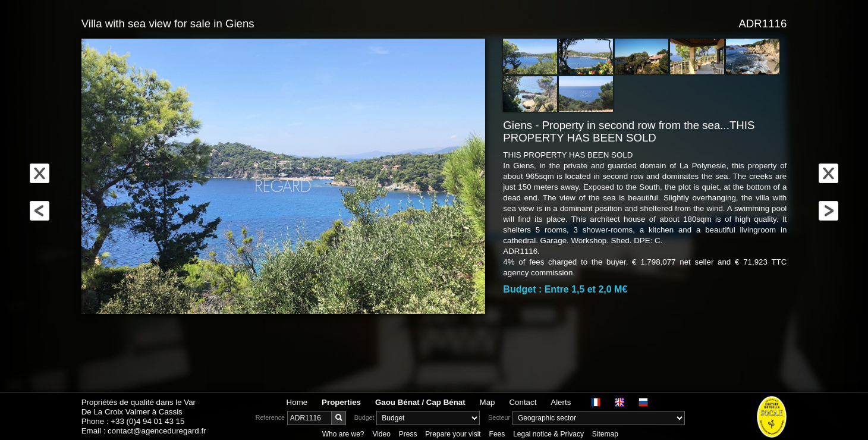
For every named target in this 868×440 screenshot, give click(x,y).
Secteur (499, 417)
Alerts (561, 402)
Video (381, 434)
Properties (341, 402)
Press (408, 434)
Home (297, 402)
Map (488, 402)
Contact (523, 402)
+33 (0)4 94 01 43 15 (147, 421)
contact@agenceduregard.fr (157, 431)
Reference (270, 417)
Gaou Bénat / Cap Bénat (420, 402)
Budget (364, 417)
